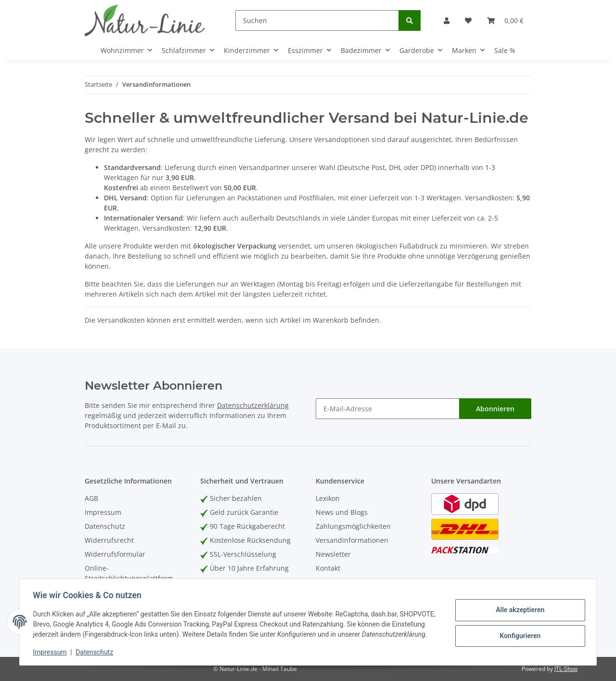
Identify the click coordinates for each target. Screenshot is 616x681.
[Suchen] (317, 20)
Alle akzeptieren (518, 605)
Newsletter (333, 554)
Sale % (505, 50)
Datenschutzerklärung (253, 405)
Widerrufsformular (115, 554)
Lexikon (328, 498)
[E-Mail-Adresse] (388, 409)
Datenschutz (105, 526)
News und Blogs (342, 512)
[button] (447, 20)
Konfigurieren (518, 630)
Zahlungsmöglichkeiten (353, 526)
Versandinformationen (352, 540)
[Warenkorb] (505, 20)
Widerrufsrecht (109, 540)
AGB (91, 498)
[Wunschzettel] (468, 20)
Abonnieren (495, 409)
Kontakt (328, 568)
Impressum (103, 512)
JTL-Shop (566, 669)
